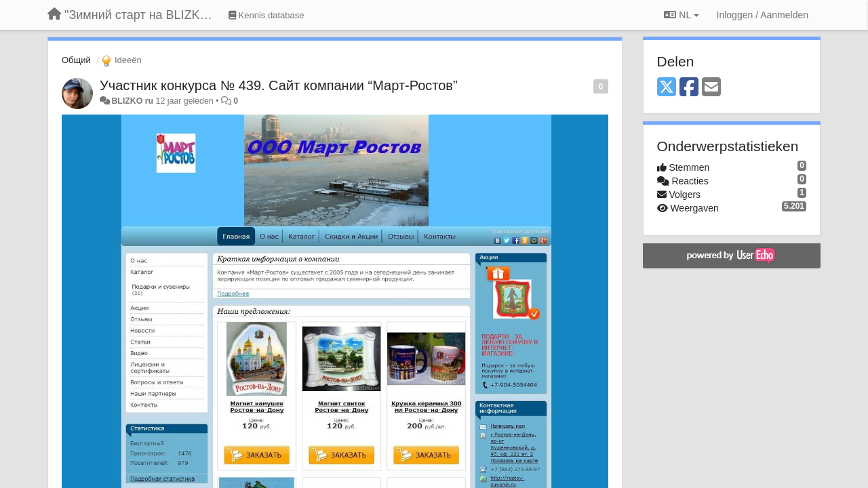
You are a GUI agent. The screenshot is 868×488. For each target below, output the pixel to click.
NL (681, 15)
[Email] (711, 88)
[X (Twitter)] (667, 88)
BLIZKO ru (133, 101)
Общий (76, 60)
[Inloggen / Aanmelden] (763, 15)
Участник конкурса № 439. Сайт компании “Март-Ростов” (279, 85)
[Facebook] (689, 88)
